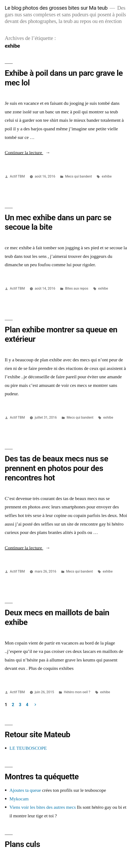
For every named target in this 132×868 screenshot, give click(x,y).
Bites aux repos (77, 288)
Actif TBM (17, 176)
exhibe (107, 176)
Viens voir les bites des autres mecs (43, 807)
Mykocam (19, 799)
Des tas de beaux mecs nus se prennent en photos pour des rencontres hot (56, 468)
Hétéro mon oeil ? (77, 692)
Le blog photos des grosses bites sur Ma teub (56, 8)
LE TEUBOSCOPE (28, 748)
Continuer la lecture (28, 153)
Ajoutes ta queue (25, 790)
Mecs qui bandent (79, 176)
